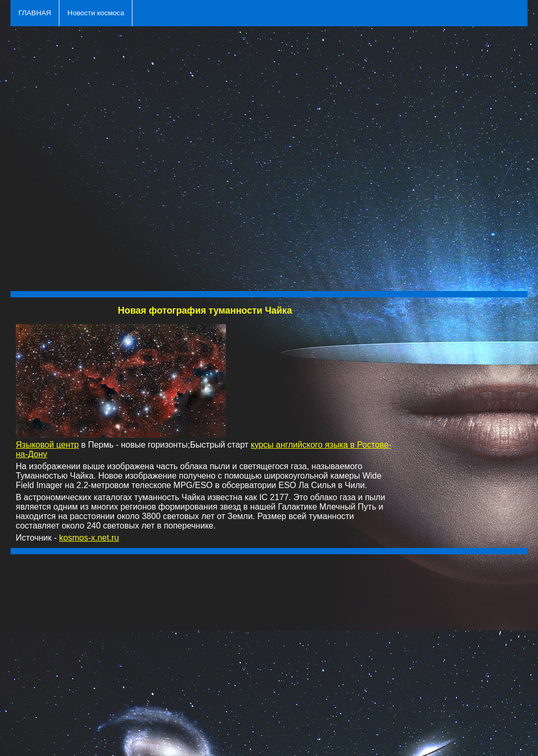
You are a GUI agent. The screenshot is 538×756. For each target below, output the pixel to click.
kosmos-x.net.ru (89, 538)
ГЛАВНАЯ (35, 13)
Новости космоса (96, 13)
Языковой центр (47, 445)
